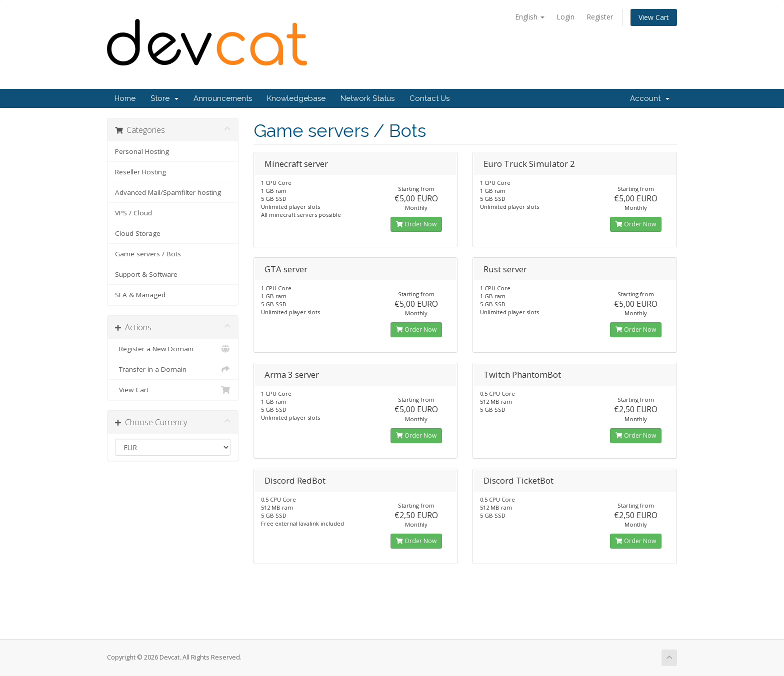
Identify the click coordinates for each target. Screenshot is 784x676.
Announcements (223, 98)
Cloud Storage (138, 233)
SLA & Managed (140, 295)
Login (565, 17)
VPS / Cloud (133, 213)
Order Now (416, 224)
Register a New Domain (173, 349)
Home (125, 98)
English (530, 17)
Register (600, 17)
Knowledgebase (296, 98)
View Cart (654, 17)
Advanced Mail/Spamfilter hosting (168, 192)
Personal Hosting (142, 151)
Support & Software (146, 274)
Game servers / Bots (148, 254)
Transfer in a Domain (173, 369)
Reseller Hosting (140, 172)
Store (164, 98)
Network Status (367, 98)
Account (650, 98)
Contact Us (429, 98)
